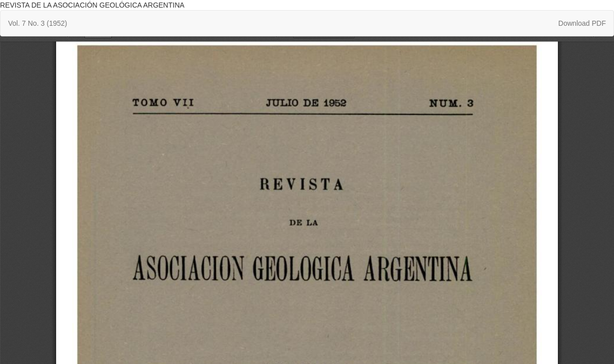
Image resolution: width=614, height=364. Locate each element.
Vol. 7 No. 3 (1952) (38, 23)
